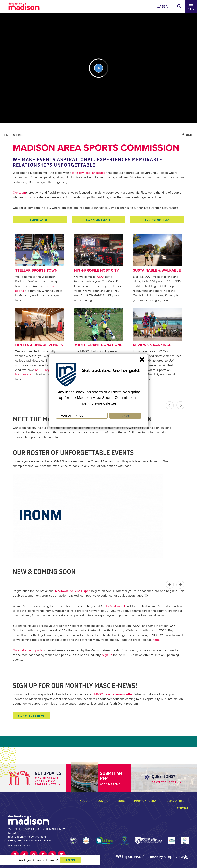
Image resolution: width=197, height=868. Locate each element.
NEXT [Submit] (125, 416)
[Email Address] (82, 416)
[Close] (142, 359)
